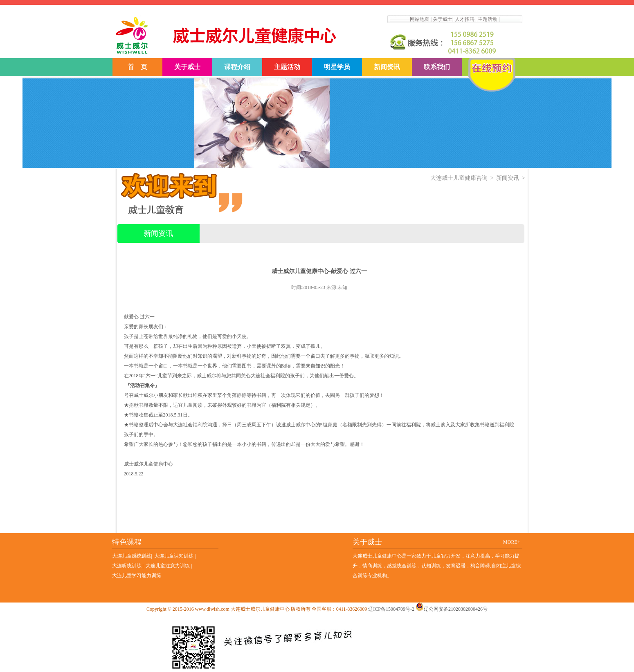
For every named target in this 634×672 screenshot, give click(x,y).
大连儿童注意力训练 (168, 566)
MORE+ (511, 542)
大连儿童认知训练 (174, 556)
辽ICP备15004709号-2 (391, 609)
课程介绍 (237, 67)
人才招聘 (465, 19)
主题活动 (488, 19)
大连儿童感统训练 (132, 556)
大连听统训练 (127, 566)
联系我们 (437, 67)
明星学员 (337, 67)
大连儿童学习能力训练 (137, 576)
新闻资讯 (387, 67)
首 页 (137, 67)
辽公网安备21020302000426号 (452, 609)
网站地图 (420, 19)
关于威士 (443, 19)
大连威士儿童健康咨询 (459, 178)
